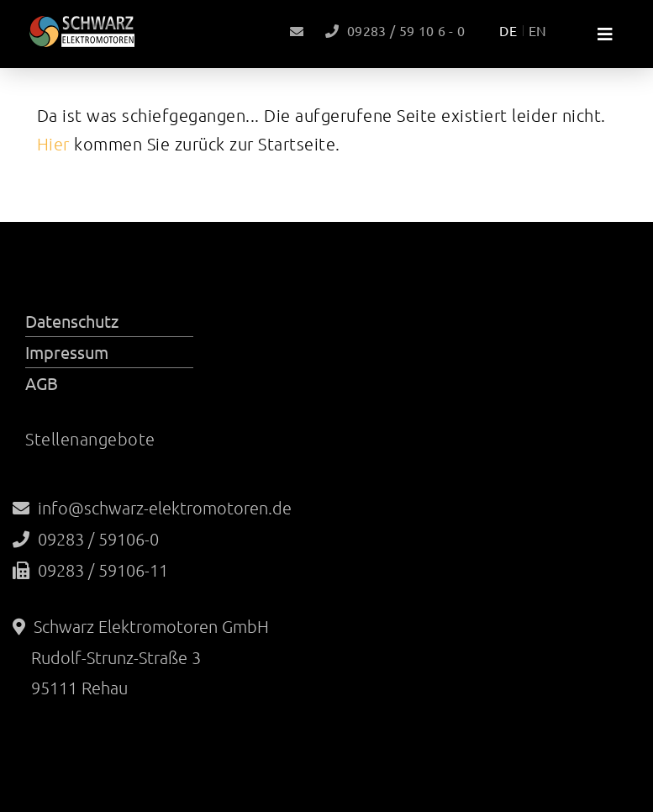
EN (538, 30)
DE (508, 30)
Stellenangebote (90, 439)
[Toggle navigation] (605, 34)
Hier (53, 144)
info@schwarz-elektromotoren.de (299, 29)
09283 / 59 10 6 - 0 (406, 30)
